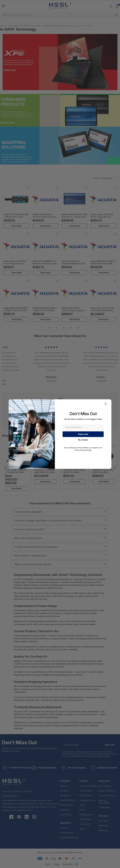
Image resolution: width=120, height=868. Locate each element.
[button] (106, 404)
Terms (77, 450)
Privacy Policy (86, 450)
